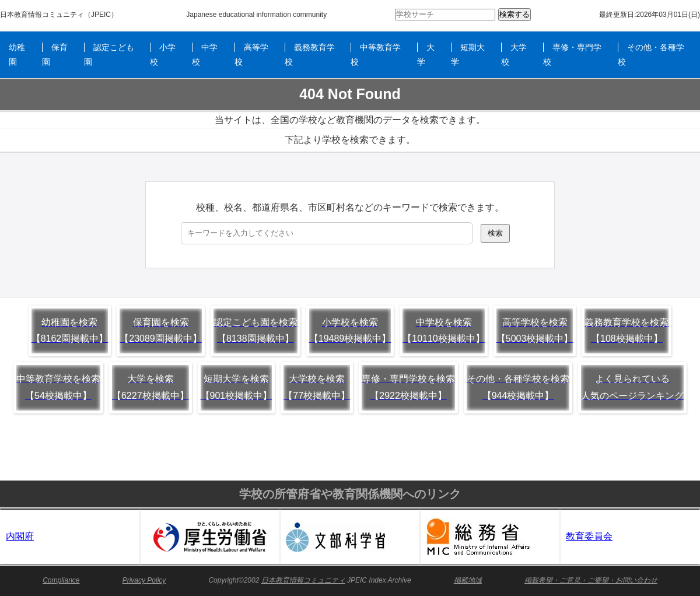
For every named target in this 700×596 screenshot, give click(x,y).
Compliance (61, 580)
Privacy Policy (144, 580)
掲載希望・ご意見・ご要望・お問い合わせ (591, 580)
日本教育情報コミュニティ (42, 15)
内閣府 (20, 536)
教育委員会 (589, 536)
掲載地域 (468, 580)
